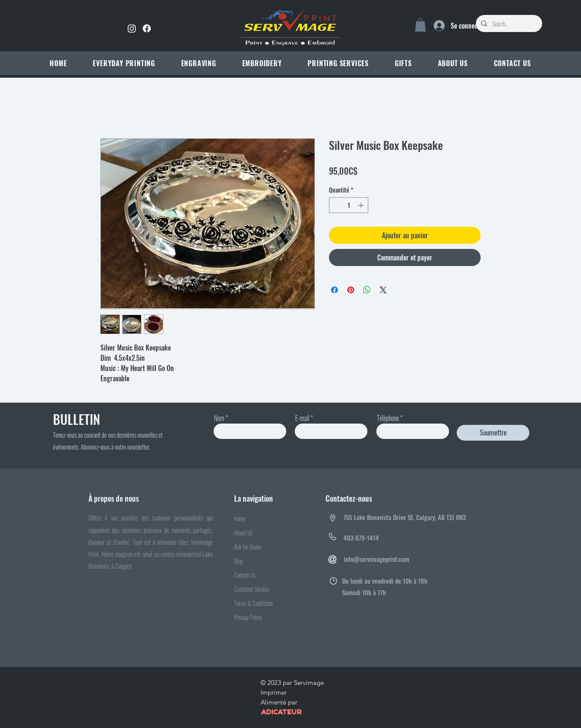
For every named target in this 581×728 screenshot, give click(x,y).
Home (240, 519)
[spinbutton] (349, 205)
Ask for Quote (248, 547)
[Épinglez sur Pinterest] (351, 290)
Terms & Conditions (254, 603)
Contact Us (245, 575)
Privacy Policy (248, 617)
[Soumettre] (493, 433)
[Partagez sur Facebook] (335, 290)
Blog (239, 561)
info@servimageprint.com (377, 559)
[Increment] (362, 205)
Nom (219, 418)
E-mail (302, 418)
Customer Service (251, 589)
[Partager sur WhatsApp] (367, 290)
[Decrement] (336, 205)
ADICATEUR (281, 713)
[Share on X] (383, 290)
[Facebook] (147, 28)
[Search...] (508, 24)
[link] (420, 25)
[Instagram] (132, 28)
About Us (243, 533)
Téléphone (388, 418)
